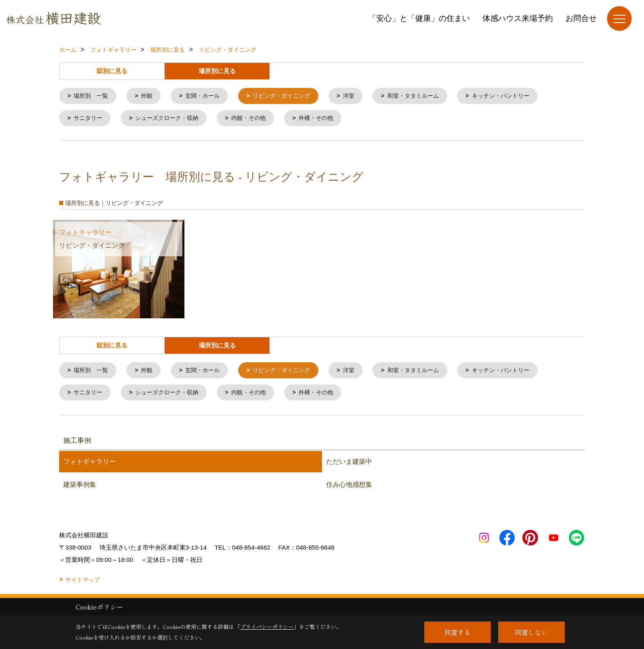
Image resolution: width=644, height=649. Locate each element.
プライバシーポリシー (267, 627)
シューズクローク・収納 (172, 119)
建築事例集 (80, 488)
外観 (150, 96)
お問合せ (581, 18)
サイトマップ (83, 583)
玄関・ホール (208, 96)
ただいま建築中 (349, 465)
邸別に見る (112, 71)
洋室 (361, 96)
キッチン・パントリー (520, 96)
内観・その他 (258, 119)
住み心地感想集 (349, 488)
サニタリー (90, 119)
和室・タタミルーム (428, 96)
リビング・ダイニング (291, 96)
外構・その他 (328, 119)
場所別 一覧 (93, 96)
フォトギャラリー (90, 465)
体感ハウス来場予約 (518, 18)
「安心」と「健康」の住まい (419, 18)
